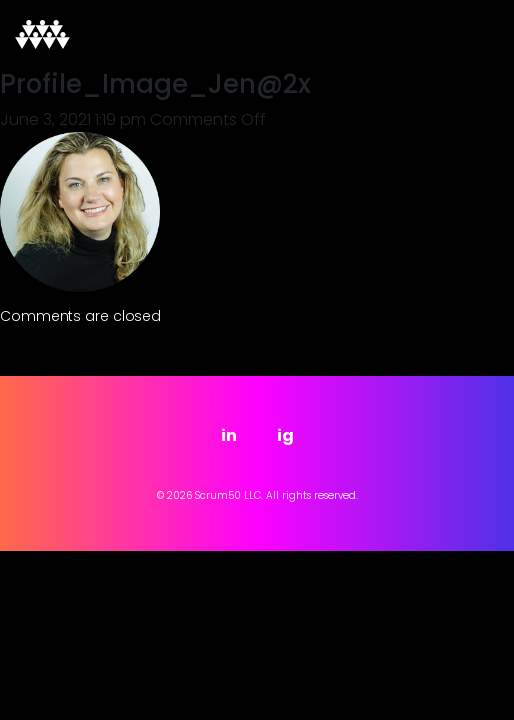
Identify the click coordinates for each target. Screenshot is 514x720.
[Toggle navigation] (471, 35)
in (229, 435)
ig (285, 435)
